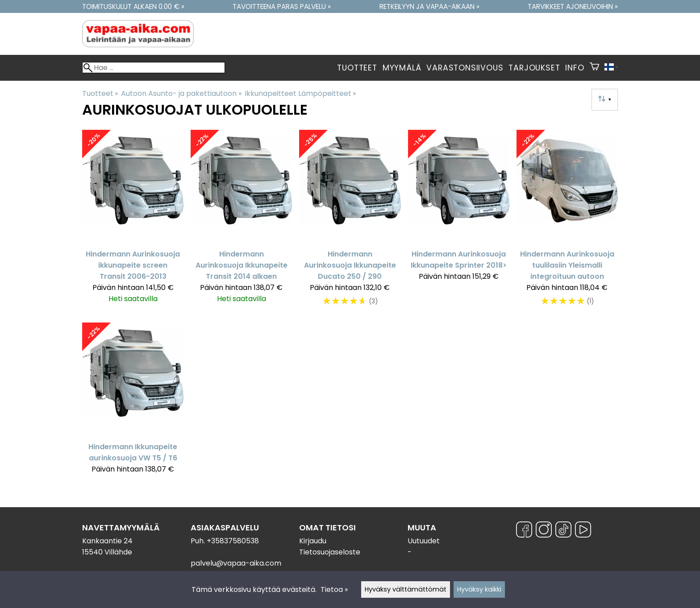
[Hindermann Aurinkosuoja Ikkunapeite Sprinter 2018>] (459, 223)
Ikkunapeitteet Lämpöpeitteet (300, 93)
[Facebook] (524, 531)
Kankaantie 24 (107, 541)
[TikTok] (563, 531)
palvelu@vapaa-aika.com (236, 563)
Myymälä (402, 68)
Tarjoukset (534, 68)
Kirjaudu (313, 541)
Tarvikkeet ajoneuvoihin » (573, 6)
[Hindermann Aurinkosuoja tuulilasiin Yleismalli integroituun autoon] (567, 223)
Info (575, 68)
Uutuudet (424, 541)
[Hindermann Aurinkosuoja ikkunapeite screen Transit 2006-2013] (133, 223)
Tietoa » (334, 589)
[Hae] (154, 68)
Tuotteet (357, 68)
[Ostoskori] (594, 68)
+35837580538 (233, 541)
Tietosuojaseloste (330, 552)
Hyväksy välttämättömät (406, 589)
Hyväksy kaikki (479, 589)
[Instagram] (544, 531)
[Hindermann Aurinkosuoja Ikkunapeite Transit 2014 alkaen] (241, 223)
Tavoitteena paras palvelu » (282, 6)
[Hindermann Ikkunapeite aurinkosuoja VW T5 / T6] (133, 402)
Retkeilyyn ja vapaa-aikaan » (429, 6)
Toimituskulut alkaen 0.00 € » (133, 6)
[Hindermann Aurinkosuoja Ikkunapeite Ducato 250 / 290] (350, 223)
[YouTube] (583, 531)
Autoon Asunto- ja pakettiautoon (181, 93)
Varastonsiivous (465, 68)
